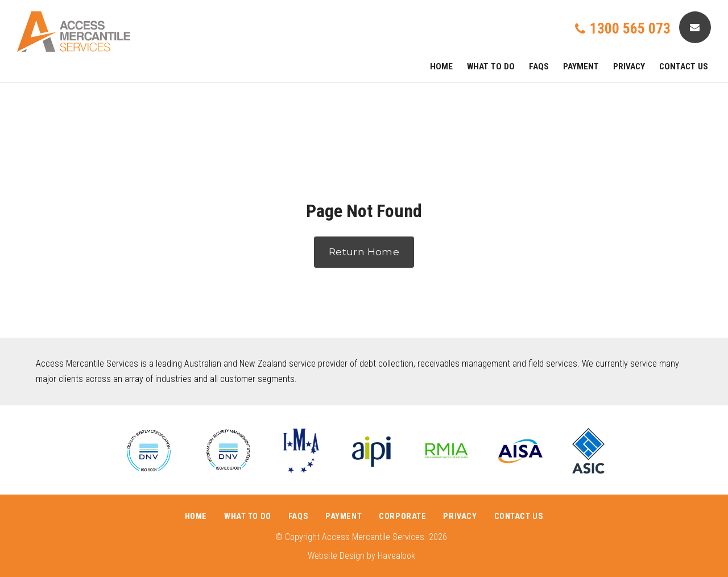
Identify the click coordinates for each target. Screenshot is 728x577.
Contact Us (684, 67)
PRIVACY (629, 67)
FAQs (539, 67)
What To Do (491, 67)
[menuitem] (196, 517)
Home (441, 67)
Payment (581, 67)
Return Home (364, 252)
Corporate (402, 516)
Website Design (336, 556)
